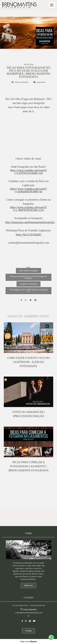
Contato (28, 631)
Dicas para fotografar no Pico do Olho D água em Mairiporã (28, 277)
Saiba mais (28, 585)
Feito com (28, 641)
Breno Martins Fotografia (28, 271)
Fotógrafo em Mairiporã (29, 284)
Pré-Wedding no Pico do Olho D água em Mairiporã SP (28, 291)
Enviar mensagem (30, 609)
